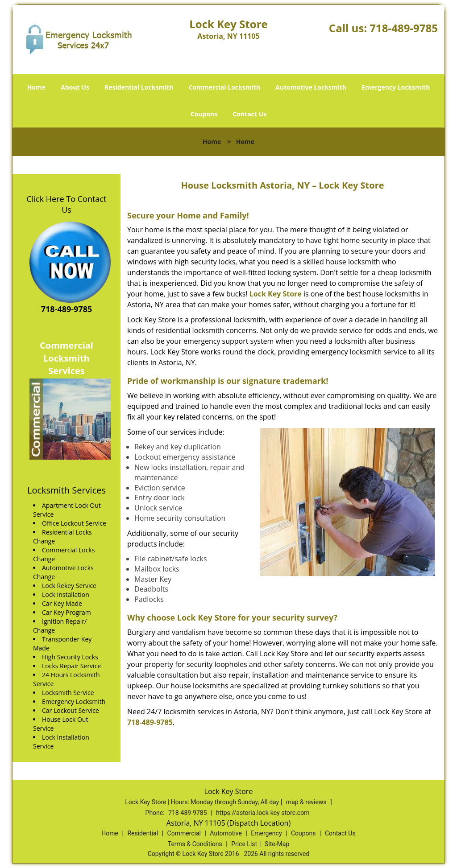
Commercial (184, 833)
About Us (75, 87)
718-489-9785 (404, 28)
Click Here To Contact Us (67, 204)
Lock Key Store (276, 294)
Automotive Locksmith (311, 87)
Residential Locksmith (139, 87)
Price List (244, 844)
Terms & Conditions (195, 844)
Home (36, 87)
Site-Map (277, 844)
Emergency (266, 833)
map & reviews (307, 802)
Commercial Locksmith (224, 87)
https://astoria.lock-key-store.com (263, 813)
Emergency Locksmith (396, 87)
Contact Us (249, 114)
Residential (143, 833)
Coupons (204, 114)
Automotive (226, 833)
